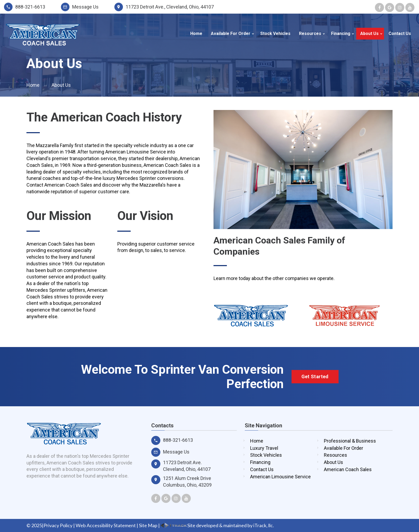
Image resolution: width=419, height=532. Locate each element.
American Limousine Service (280, 477)
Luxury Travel (264, 448)
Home (196, 34)
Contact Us (400, 34)
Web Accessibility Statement (106, 525)
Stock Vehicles (275, 34)
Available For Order (231, 34)
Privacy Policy (58, 525)
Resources (310, 34)
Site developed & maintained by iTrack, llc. (217, 525)
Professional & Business (350, 441)
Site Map (148, 525)
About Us (369, 34)
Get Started (315, 377)
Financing (341, 34)
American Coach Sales (348, 469)
